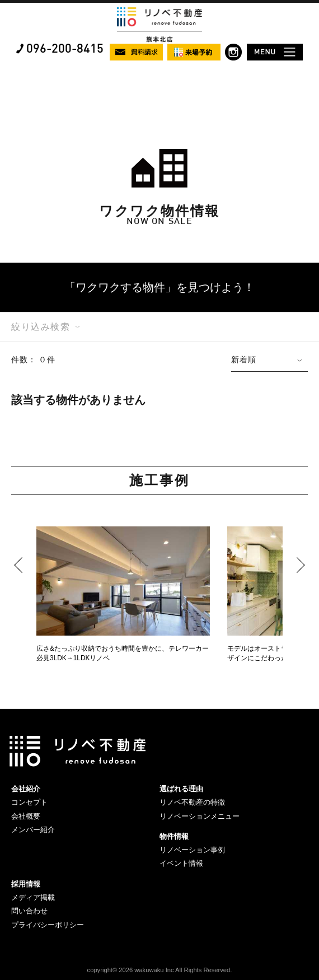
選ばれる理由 (181, 789)
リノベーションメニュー (200, 816)
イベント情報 (181, 863)
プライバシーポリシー (48, 925)
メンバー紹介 (33, 830)
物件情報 (174, 836)
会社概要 (26, 816)
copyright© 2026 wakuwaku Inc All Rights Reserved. (160, 970)
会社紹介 (26, 789)
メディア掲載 (33, 897)
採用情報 (26, 884)
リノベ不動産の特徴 (192, 802)
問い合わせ (29, 911)
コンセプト (29, 802)
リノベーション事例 (192, 850)
